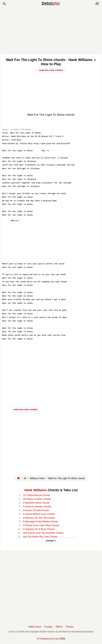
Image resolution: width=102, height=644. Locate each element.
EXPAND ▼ (51, 541)
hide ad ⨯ (15, 221)
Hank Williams (36, 490)
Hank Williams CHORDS (25, 410)
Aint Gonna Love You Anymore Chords (43, 533)
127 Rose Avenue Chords (36, 495)
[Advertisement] (51, 30)
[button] (4, 4)
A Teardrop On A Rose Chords (39, 529)
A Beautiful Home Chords (36, 503)
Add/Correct (35, 627)
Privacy (70, 627)
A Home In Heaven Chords (37, 507)
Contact (48, 627)
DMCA (59, 627)
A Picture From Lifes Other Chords (41, 525)
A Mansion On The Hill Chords (39, 518)
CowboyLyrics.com (49, 639)
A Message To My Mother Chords (40, 522)
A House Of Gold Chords (36, 510)
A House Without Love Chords (39, 514)
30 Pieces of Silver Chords (37, 499)
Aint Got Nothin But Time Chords (40, 537)
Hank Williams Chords (51, 70)
